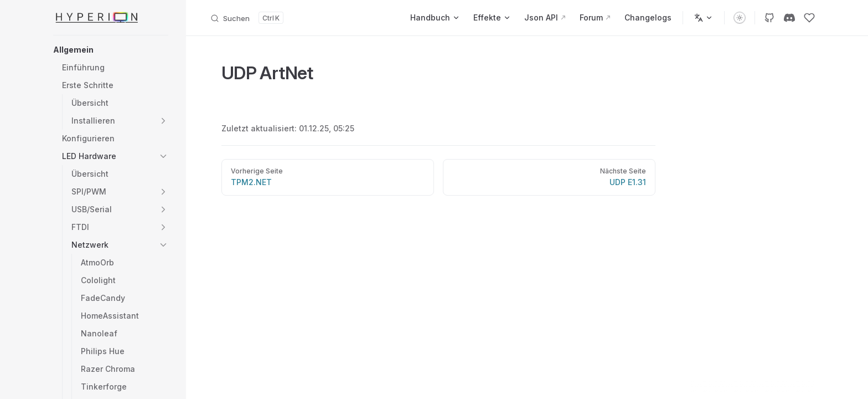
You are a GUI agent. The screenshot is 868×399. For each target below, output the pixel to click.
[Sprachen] (704, 18)
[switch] (740, 18)
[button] (111, 50)
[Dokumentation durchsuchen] (247, 18)
